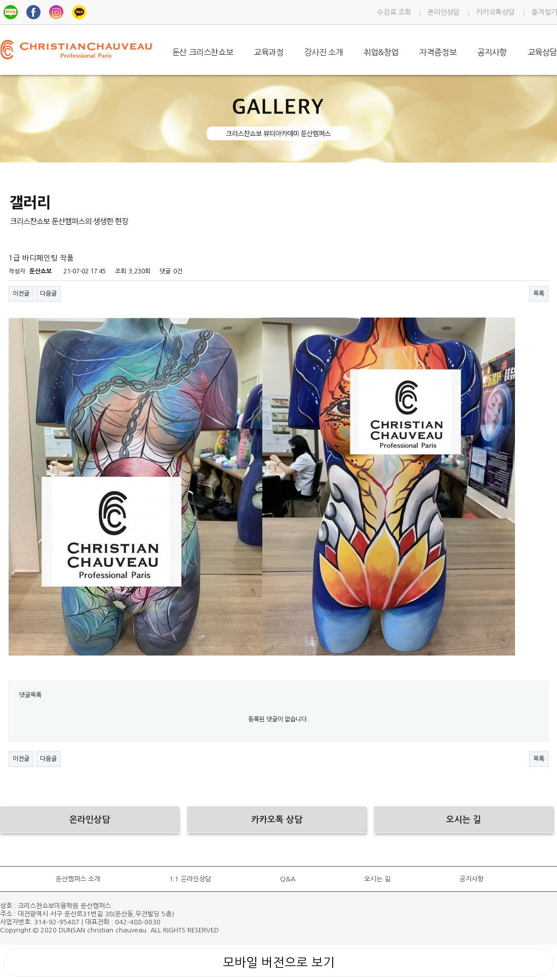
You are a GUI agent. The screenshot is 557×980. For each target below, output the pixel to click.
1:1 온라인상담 (190, 879)
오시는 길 (377, 879)
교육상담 (542, 52)
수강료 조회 (394, 12)
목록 (539, 294)
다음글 (48, 294)
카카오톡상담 (495, 12)
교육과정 (268, 52)
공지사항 (492, 52)
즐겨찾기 (544, 12)
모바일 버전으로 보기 (279, 962)
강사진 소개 (324, 52)
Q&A (288, 879)
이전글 (21, 294)
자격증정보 (438, 52)
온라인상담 (443, 12)
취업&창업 (381, 52)
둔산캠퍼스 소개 (78, 879)
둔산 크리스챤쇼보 (203, 52)
